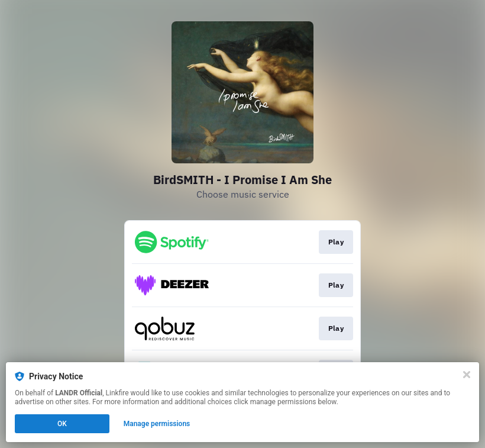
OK (62, 424)
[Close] (467, 375)
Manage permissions (157, 424)
